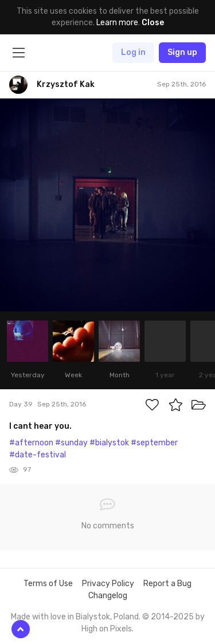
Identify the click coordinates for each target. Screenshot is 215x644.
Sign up (182, 52)
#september (154, 443)
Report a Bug (167, 584)
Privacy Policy (108, 584)
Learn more (117, 23)
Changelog (108, 596)
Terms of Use (48, 584)
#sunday (71, 443)
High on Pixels (107, 629)
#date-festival (38, 455)
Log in (133, 52)
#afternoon (31, 443)
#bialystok (109, 443)
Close (153, 23)
